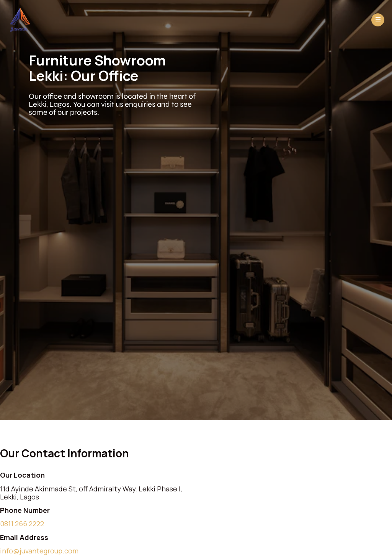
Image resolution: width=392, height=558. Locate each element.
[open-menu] (378, 20)
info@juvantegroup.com (39, 551)
